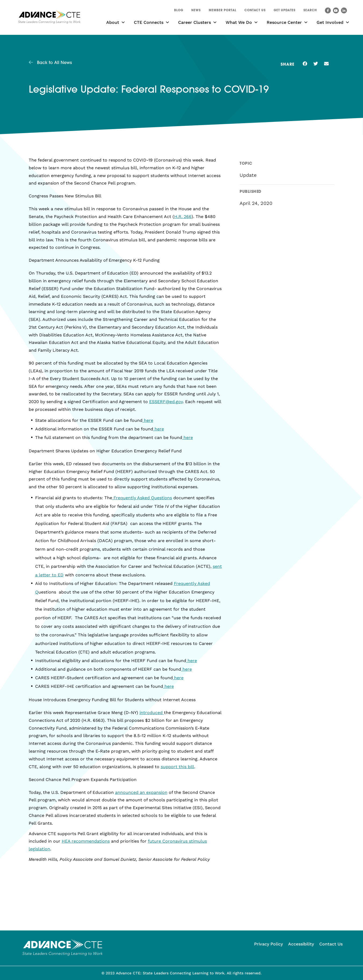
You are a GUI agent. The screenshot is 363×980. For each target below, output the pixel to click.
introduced (152, 713)
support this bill (177, 767)
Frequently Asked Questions (142, 498)
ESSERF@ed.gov (166, 402)
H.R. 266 (183, 217)
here (148, 420)
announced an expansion (141, 792)
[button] (310, 11)
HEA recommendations (86, 841)
